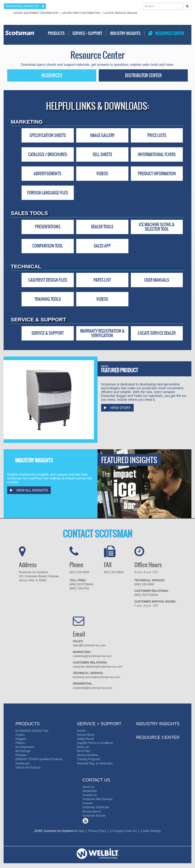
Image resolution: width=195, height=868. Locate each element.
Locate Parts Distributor (81, 13)
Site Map (79, 831)
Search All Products (28, 768)
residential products (25, 6)
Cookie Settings (150, 831)
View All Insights (29, 490)
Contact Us (89, 795)
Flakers (20, 743)
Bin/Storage (23, 751)
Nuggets (21, 739)
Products (56, 33)
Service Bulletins (88, 755)
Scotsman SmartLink (96, 807)
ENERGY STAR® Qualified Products (39, 759)
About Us (88, 787)
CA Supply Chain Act (123, 831)
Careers (88, 803)
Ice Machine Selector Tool (32, 731)
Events (81, 731)
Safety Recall (85, 739)
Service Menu (86, 735)
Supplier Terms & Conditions (95, 743)
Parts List (83, 747)
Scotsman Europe (94, 816)
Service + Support (87, 33)
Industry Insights (125, 33)
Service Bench (92, 812)
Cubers (20, 735)
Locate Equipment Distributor (36, 13)
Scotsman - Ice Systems (20, 35)
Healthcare (22, 764)
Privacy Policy (97, 831)
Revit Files (84, 751)
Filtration (21, 755)
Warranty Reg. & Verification (95, 764)
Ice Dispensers (25, 747)
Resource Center (166, 33)
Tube (85, 821)
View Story (117, 408)
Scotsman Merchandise (97, 799)
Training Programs (89, 759)
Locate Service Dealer (120, 13)
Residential (89, 791)
